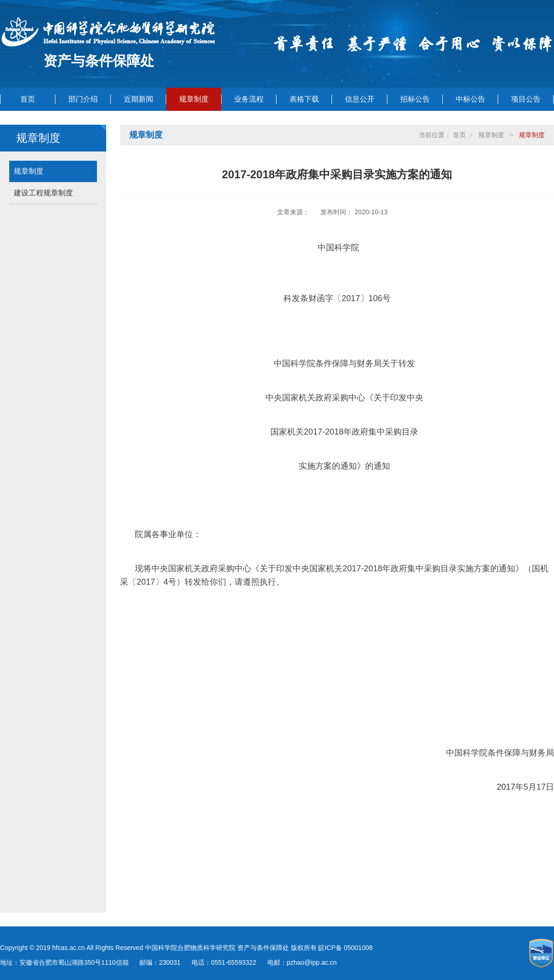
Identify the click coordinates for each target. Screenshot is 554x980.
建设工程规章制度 (43, 193)
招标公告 (415, 99)
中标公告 (470, 99)
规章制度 (194, 99)
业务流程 (249, 99)
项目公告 (526, 99)
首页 (28, 99)
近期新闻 (138, 99)
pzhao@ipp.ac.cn (312, 962)
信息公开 (360, 99)
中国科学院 (338, 248)
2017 (351, 298)
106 (375, 298)
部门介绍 (83, 99)
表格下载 (304, 99)
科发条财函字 (308, 298)
